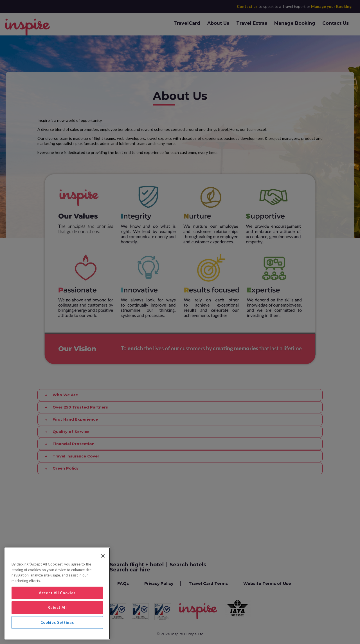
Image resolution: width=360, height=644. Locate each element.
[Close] (103, 556)
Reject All (57, 607)
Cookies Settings (57, 622)
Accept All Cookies (57, 593)
